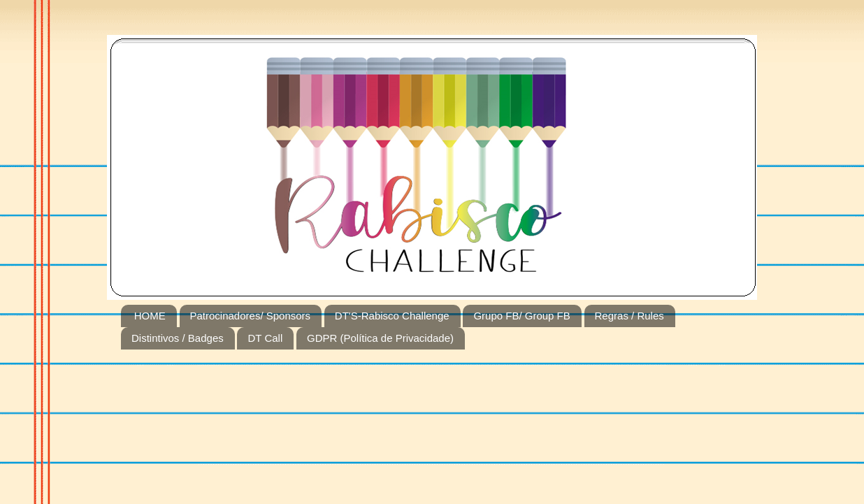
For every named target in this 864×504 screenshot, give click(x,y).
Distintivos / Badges (178, 338)
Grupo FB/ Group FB (521, 316)
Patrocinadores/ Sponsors (251, 316)
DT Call (265, 338)
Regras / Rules (629, 316)
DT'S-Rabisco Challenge (392, 316)
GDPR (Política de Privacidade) (380, 338)
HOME (150, 316)
